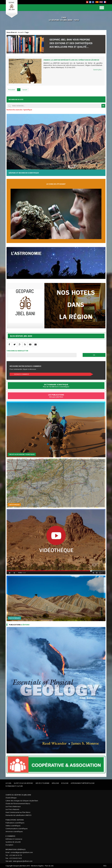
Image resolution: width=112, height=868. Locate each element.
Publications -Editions (15, 820)
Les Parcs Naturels (12, 809)
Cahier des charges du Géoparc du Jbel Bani (22, 801)
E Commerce (10, 836)
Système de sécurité (13, 842)
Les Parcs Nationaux (13, 806)
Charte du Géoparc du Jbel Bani (18, 795)
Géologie (55, 783)
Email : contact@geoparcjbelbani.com (19, 852)
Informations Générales (16, 849)
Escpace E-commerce (22, 374)
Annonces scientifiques (14, 831)
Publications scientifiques (15, 823)
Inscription (9, 845)
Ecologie (65, 783)
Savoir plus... (98, 70)
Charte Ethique (11, 798)
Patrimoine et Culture (14, 786)
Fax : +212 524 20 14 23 (14, 858)
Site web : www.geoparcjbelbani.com (19, 861)
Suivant (25, 90)
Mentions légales (37, 866)
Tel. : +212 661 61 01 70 (14, 855)
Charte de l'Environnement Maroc (18, 804)
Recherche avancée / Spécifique (19, 110)
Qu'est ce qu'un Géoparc (23, 783)
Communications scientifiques (17, 829)
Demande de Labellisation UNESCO (19, 815)
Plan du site (49, 866)
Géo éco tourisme (42, 783)
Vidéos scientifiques (13, 826)
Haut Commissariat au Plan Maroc (18, 812)
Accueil (20, 32)
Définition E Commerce (14, 839)
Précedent (12, 90)
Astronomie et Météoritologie (83, 783)
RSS (105, 866)
